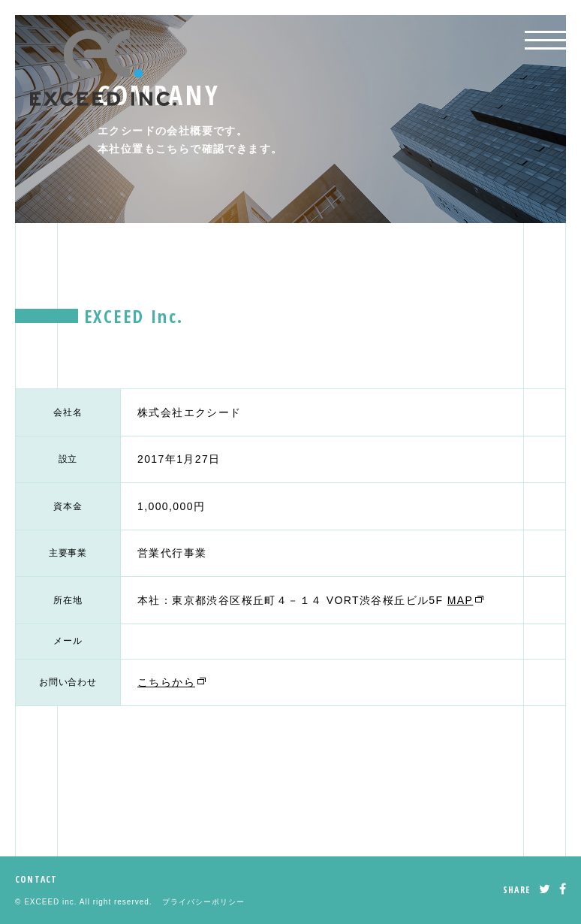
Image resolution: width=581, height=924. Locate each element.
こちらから (166, 682)
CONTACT (36, 879)
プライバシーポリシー (203, 902)
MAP (461, 600)
